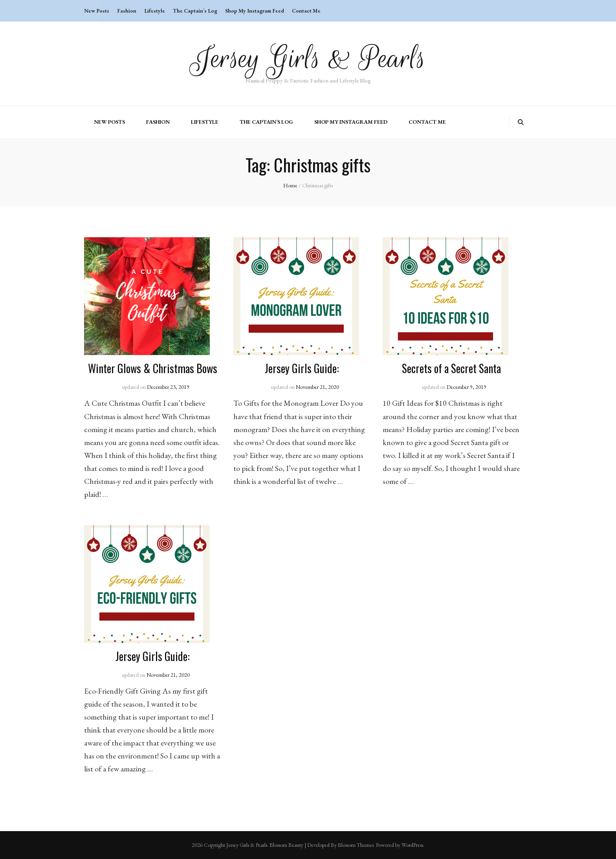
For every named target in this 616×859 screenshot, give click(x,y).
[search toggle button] (521, 122)
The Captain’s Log (195, 11)
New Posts (97, 11)
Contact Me (306, 11)
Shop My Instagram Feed (255, 11)
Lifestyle (155, 11)
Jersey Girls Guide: (302, 368)
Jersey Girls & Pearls (308, 58)
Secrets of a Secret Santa (451, 368)
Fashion (127, 11)
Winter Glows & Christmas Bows (153, 368)
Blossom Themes (356, 845)
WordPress (412, 845)
